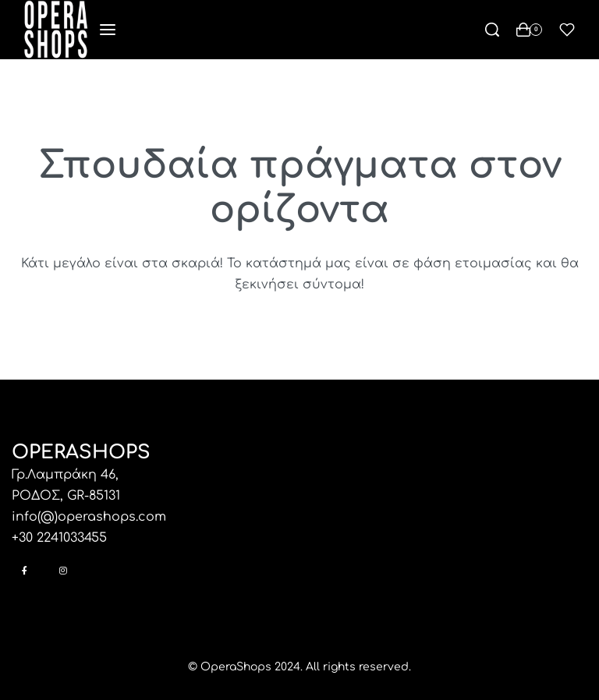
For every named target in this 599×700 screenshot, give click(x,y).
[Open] (567, 30)
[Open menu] (108, 30)
